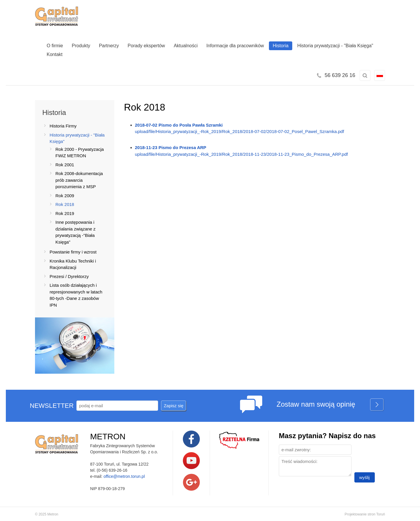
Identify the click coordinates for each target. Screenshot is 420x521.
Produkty (81, 46)
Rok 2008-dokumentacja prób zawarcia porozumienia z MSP (79, 180)
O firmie (55, 46)
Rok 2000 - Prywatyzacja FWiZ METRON (80, 153)
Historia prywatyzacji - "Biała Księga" (335, 46)
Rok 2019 (65, 213)
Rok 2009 (65, 196)
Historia (281, 46)
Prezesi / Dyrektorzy (69, 276)
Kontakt (55, 54)
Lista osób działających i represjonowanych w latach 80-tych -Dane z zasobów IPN (76, 295)
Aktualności (186, 46)
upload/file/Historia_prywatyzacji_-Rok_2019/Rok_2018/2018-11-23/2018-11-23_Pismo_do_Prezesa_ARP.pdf (242, 154)
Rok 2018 (65, 204)
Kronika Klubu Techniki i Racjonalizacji (73, 264)
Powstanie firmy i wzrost (73, 252)
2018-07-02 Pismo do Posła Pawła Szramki (179, 125)
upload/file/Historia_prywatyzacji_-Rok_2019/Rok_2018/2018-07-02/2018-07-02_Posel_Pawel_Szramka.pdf (240, 131)
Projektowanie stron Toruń (365, 514)
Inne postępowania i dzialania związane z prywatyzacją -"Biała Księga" (76, 232)
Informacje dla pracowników (235, 46)
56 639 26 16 (340, 75)
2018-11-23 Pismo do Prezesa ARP (171, 147)
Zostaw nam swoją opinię (330, 405)
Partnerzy (109, 46)
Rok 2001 (65, 165)
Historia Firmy (63, 126)
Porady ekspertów (146, 46)
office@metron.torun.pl (124, 476)
